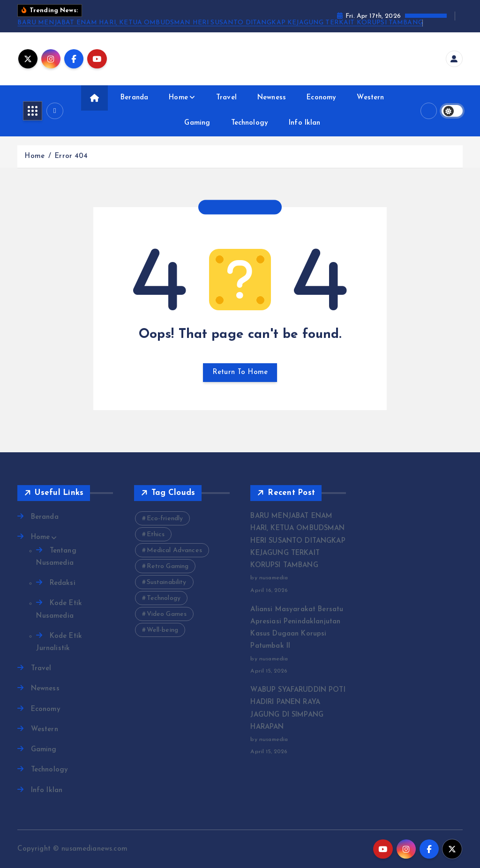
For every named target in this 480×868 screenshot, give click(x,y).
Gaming (197, 123)
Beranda (134, 98)
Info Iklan (305, 123)
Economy (321, 98)
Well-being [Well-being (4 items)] (163, 630)
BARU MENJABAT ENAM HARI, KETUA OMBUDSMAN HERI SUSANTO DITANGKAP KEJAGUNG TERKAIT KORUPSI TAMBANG (220, 23)
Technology (250, 123)
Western (370, 98)
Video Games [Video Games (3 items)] (167, 614)
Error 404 (71, 156)
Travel (226, 98)
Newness (272, 98)
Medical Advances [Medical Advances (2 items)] (174, 550)
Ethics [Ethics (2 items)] (156, 535)
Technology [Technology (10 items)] (164, 598)
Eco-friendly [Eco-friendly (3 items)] (165, 519)
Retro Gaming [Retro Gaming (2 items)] (168, 566)
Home (178, 98)
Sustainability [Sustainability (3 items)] (167, 582)
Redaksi (63, 583)
